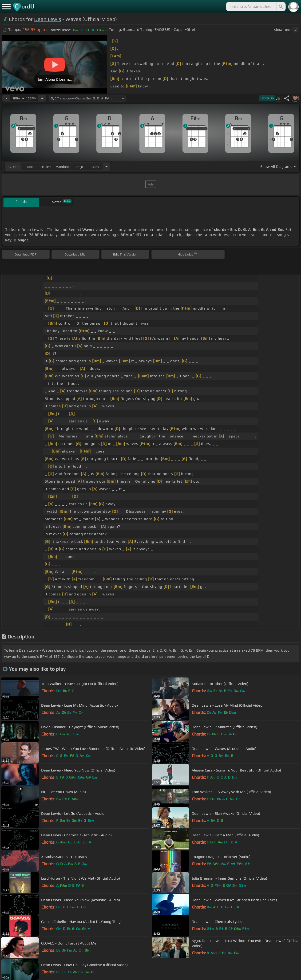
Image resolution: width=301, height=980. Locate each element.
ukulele (46, 167)
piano (30, 167)
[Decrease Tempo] (6, 98)
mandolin (62, 167)
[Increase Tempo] (42, 98)
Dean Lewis (48, 19)
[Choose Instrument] (107, 167)
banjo (79, 167)
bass (95, 167)
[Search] (281, 7)
